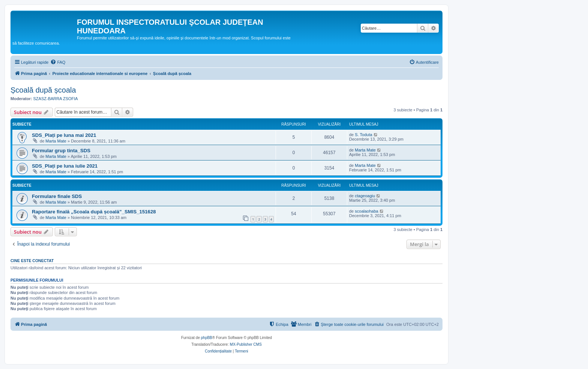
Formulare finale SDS (57, 196)
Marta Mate (56, 141)
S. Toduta (363, 135)
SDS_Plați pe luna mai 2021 (64, 135)
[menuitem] (58, 62)
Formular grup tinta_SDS (61, 151)
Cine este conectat (32, 261)
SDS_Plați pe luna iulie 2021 (65, 166)
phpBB (207, 338)
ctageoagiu (365, 196)
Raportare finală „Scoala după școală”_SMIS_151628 (94, 212)
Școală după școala (43, 90)
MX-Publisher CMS (246, 344)
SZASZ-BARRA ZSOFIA (56, 99)
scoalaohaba (366, 211)
